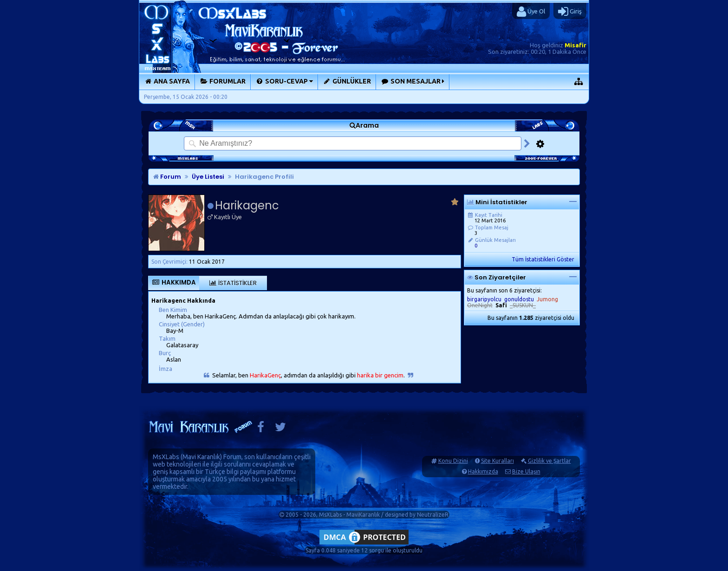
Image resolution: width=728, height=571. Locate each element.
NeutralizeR (433, 515)
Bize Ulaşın (526, 471)
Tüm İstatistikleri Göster (543, 259)
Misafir (575, 45)
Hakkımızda (483, 471)
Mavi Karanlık (201, 457)
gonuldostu (519, 299)
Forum (167, 177)
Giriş (570, 12)
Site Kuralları (497, 461)
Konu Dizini (453, 461)
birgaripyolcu (484, 299)
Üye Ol (531, 12)
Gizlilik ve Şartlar (549, 461)
